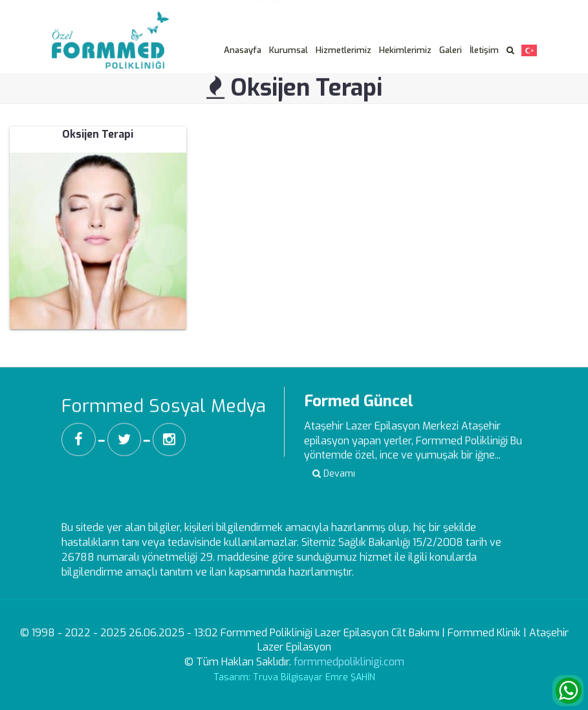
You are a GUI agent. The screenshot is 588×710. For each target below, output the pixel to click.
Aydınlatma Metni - (367, 9)
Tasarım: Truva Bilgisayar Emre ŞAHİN (294, 677)
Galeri (451, 50)
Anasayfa (243, 50)
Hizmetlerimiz (343, 50)
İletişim (484, 50)
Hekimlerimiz (405, 50)
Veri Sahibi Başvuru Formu (476, 9)
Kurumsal (289, 50)
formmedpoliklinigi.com (349, 662)
